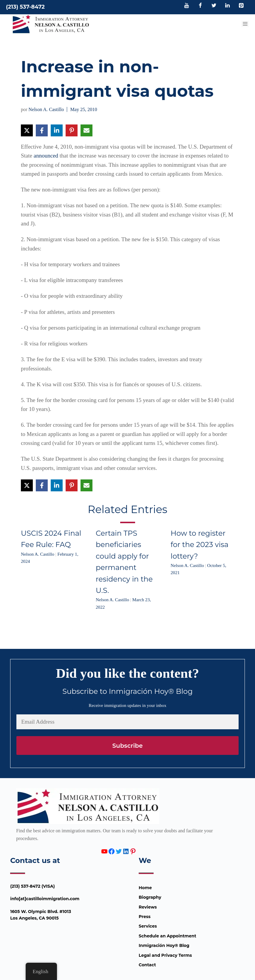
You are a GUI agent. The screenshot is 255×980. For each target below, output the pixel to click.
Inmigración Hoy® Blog (164, 945)
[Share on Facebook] (42, 130)
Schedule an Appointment (167, 936)
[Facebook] (200, 6)
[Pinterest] (241, 6)
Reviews (148, 907)
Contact (147, 965)
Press (145, 917)
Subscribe (127, 746)
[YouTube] (187, 6)
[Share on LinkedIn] (57, 130)
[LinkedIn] (228, 6)
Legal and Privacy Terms (165, 955)
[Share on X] (27, 130)
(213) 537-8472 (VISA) (33, 886)
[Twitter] (214, 6)
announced (46, 156)
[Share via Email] (86, 130)
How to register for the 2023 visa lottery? (200, 545)
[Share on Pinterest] (72, 130)
